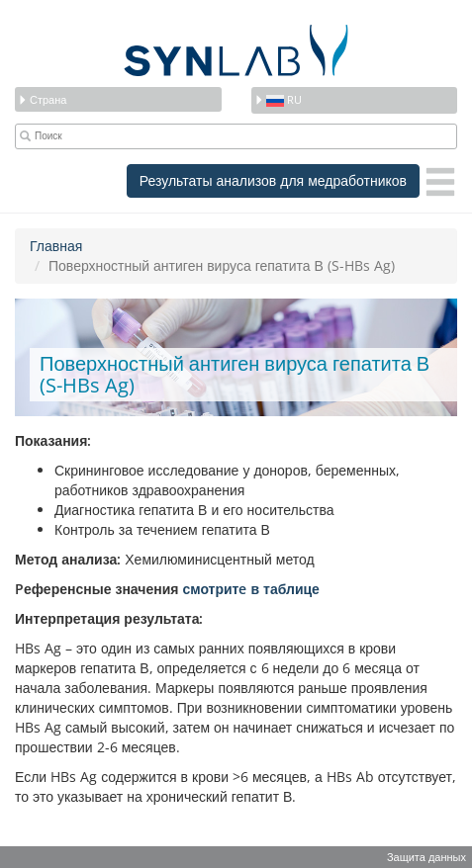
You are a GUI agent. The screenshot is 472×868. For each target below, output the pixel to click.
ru (278, 99)
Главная (56, 246)
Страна (42, 99)
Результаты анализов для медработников (273, 180)
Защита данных (426, 857)
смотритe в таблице (250, 589)
